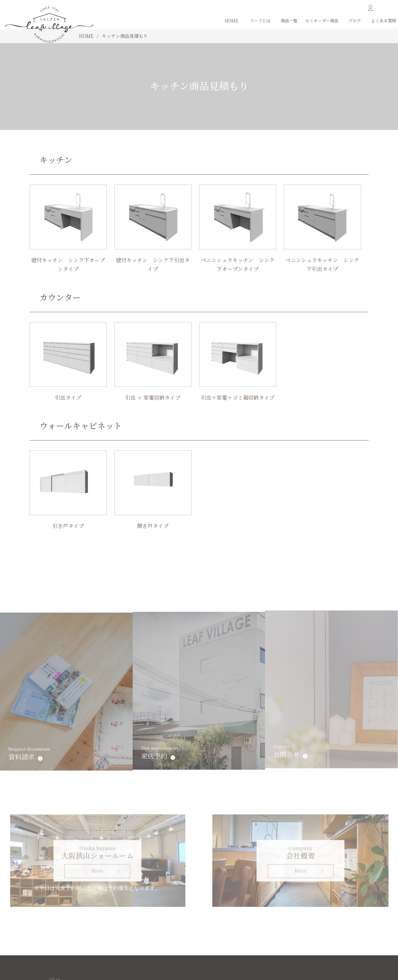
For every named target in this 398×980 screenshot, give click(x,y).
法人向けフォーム (51, 955)
